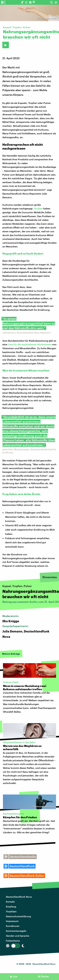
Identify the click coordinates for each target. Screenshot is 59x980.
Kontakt (10, 902)
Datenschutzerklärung (18, 916)
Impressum (12, 921)
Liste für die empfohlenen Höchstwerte (30, 344)
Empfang (11, 906)
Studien (38, 208)
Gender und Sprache (18, 936)
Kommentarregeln (16, 931)
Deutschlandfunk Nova (19, 897)
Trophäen (11, 911)
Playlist (45, 976)
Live (15, 976)
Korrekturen (13, 926)
